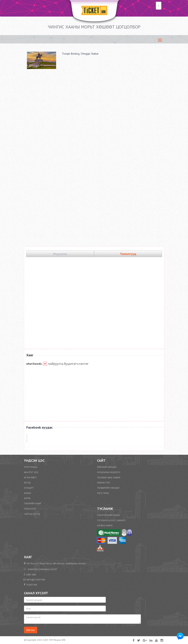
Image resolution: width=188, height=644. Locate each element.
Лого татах (103, 493)
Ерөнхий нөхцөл (107, 467)
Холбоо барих (105, 525)
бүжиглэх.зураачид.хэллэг (42, 569)
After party (30, 478)
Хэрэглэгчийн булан (109, 515)
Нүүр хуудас (31, 467)
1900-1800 (31, 575)
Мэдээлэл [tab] (60, 254)
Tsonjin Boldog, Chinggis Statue (80, 54)
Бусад (27, 483)
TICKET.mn (95, 438)
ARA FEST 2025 (31, 472)
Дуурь (27, 498)
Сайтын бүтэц (32, 514)
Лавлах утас (104, 483)
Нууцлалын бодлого (109, 472)
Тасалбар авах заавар (109, 478)
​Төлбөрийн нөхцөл (108, 488)
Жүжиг (28, 493)
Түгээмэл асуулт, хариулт (111, 520)
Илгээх (31, 630)
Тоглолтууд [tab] (128, 254)
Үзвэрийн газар (32, 503)
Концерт (29, 488)
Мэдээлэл (30, 509)
